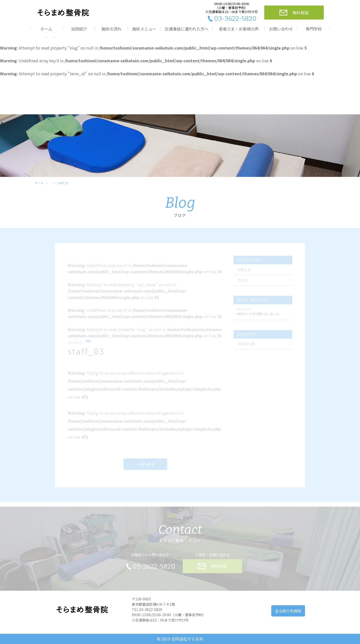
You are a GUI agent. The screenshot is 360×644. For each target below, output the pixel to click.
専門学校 (314, 29)
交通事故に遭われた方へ (187, 29)
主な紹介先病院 (288, 611)
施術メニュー (144, 29)
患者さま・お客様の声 (239, 29)
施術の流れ (111, 29)
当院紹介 (79, 29)
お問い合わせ (281, 29)
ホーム (46, 29)
